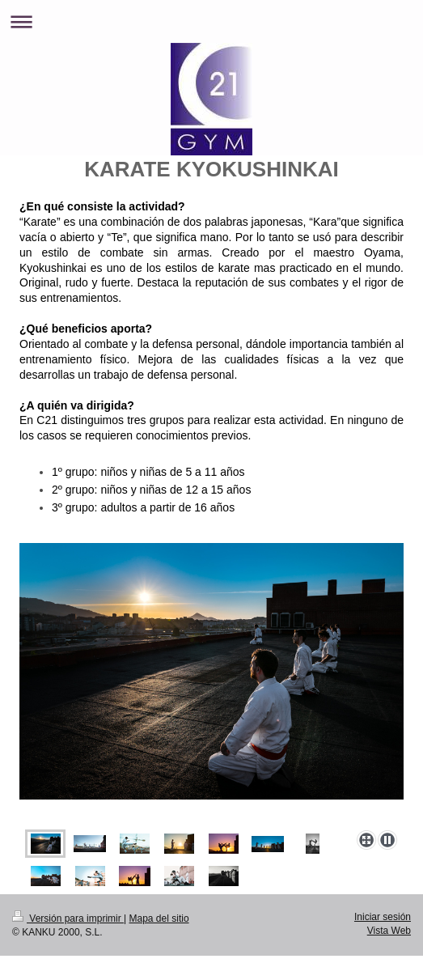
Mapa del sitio (159, 918)
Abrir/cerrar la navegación (211, 21)
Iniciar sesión (383, 917)
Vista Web (389, 931)
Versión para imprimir (68, 918)
